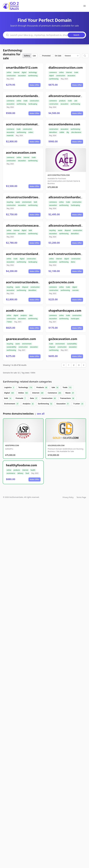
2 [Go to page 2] (74, 365)
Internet (38, 393)
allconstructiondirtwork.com (27, 197)
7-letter (9, 322)
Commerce (55, 393)
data (31, 315)
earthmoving (33, 76)
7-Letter (79, 404)
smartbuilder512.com (22, 67)
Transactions (68, 398)
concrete (75, 290)
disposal (68, 230)
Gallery (27, 56)
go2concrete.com (61, 282)
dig (68, 132)
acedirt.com (15, 310)
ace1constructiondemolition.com (30, 282)
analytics (24, 315)
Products (42, 388)
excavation (22, 76)
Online (23, 393)
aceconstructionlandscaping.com (30, 96)
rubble (62, 132)
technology (33, 72)
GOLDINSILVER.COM (56, 445)
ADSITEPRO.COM (12, 445)
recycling (10, 202)
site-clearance (76, 132)
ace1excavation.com (21, 152)
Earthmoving (45, 404)
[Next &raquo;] (84, 365)
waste (18, 202)
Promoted (46, 56)
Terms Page (81, 497)
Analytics (29, 404)
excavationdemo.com (64, 124)
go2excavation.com (63, 339)
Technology (26, 388)
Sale (55, 388)
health (33, 470)
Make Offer (35, 85)
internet (16, 72)
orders (31, 132)
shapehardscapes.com (65, 310)
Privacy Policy (68, 497)
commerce (53, 72)
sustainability (11, 347)
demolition (53, 132)
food (27, 473)
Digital (9, 393)
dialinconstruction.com (66, 67)
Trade (67, 388)
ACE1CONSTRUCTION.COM (59, 175)
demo (73, 262)
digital (24, 72)
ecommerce (11, 473)
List (34, 56)
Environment (12, 404)
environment (27, 202)
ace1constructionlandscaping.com (31, 254)
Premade (21, 398)
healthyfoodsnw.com (21, 465)
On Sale (58, 56)
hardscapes (75, 319)
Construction (49, 398)
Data (34, 398)
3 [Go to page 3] (79, 365)
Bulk (8, 398)
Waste (70, 393)
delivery (20, 473)
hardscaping (75, 205)
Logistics (10, 388)
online (9, 72)
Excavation (63, 404)
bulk (35, 202)
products (62, 101)
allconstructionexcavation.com (29, 225)
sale (76, 101)
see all (41, 414)
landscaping (33, 104)
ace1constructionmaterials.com (29, 124)
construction (11, 76)
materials (10, 135)
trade (76, 72)
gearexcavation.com (21, 339)
